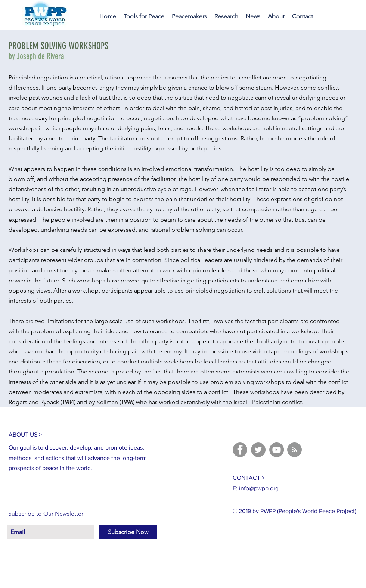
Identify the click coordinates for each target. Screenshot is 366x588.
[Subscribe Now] (128, 532)
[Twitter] (258, 450)
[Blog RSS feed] (294, 450)
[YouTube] (277, 450)
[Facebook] (240, 450)
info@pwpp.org (259, 488)
